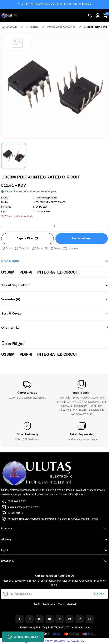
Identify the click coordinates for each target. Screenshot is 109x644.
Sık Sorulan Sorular (44, 604)
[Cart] (105, 16)
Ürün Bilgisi (10, 261)
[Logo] (9, 16)
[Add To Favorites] (7, 248)
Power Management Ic (46, 198)
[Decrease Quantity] (5, 226)
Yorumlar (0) (11, 299)
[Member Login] (98, 16)
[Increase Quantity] (104, 226)
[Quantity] (54, 226)
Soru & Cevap (11, 313)
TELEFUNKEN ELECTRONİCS (51, 202)
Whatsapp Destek (23, 637)
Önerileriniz (10, 328)
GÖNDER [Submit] (99, 594)
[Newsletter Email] (54, 594)
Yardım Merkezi (67, 604)
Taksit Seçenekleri (15, 285)
